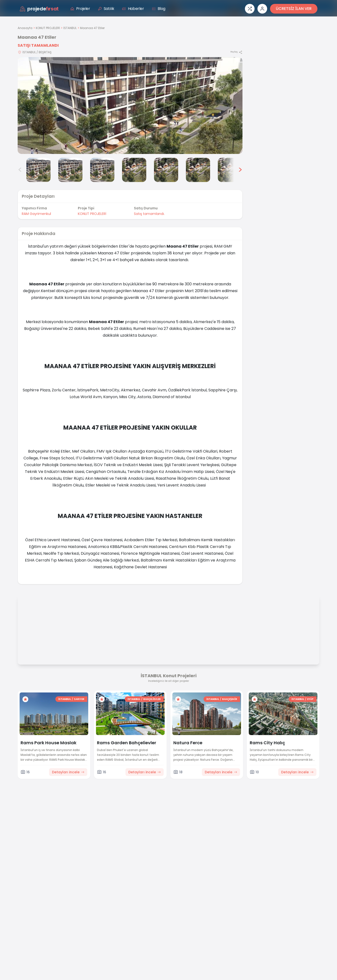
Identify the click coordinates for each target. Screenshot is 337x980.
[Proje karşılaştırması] (250, 9)
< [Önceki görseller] (20, 170)
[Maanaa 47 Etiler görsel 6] (166, 170)
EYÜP (310, 699)
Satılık (106, 9)
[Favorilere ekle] (25, 699)
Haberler (133, 9)
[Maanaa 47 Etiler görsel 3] (70, 170)
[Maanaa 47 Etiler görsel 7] (198, 170)
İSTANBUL (70, 28)
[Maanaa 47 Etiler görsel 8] (230, 170)
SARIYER (79, 699)
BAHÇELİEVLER (152, 699)
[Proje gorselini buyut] (130, 106)
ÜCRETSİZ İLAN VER (294, 9)
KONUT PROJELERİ (48, 28)
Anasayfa (25, 28)
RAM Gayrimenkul (36, 214)
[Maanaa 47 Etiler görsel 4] (102, 170)
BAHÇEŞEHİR (230, 699)
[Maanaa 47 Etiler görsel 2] (38, 170)
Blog (159, 9)
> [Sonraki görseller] (240, 170)
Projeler (80, 9)
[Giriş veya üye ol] (262, 9)
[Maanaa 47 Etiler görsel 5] (134, 170)
